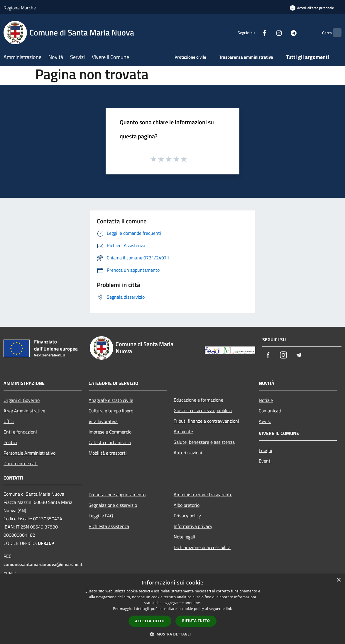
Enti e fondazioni (20, 432)
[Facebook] (253, 32)
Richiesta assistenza (109, 526)
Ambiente (183, 431)
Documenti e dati (21, 463)
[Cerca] (334, 33)
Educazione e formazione (198, 400)
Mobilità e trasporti (108, 453)
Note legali (184, 537)
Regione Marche (20, 8)
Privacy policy (187, 516)
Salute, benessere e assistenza (204, 442)
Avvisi (265, 421)
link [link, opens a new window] (229, 609)
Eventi (265, 461)
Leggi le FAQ (101, 516)
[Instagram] (268, 32)
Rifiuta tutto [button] (196, 621)
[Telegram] (282, 32)
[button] (172, 634)
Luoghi (265, 450)
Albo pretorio (187, 505)
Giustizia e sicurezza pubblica (203, 410)
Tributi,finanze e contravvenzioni (206, 421)
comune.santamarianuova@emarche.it (43, 564)
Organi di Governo (22, 400)
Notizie (266, 400)
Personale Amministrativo (29, 453)
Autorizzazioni (188, 453)
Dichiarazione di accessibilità (202, 547)
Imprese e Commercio (110, 432)
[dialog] (172, 609)
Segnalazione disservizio (113, 505)
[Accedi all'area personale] (312, 8)
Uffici (9, 421)
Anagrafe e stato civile (111, 400)
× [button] (338, 580)
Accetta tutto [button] (150, 621)
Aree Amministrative (24, 411)
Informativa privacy (193, 526)
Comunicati (270, 411)
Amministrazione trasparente (203, 495)
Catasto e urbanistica (110, 442)
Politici (10, 442)
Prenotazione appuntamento (117, 495)
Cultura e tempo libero (111, 411)
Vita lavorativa (103, 421)
